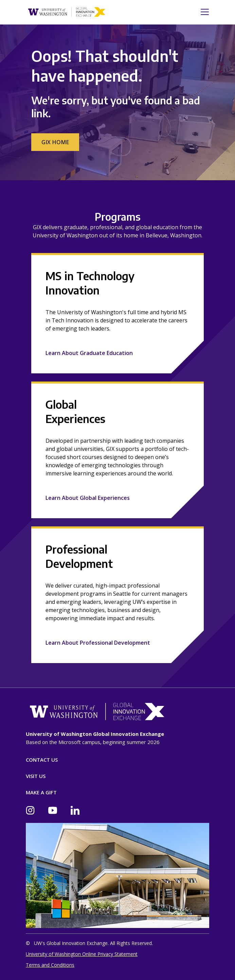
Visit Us (36, 776)
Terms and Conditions (50, 965)
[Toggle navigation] (203, 12)
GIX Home (55, 142)
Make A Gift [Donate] (41, 792)
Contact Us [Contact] (42, 760)
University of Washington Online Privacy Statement (82, 954)
